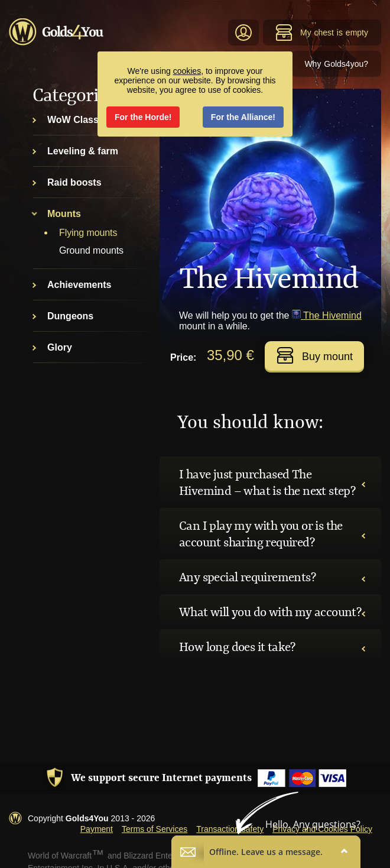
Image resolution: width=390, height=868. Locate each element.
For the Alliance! (243, 117)
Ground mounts (91, 250)
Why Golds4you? (336, 64)
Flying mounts (88, 233)
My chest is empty (322, 33)
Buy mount (315, 355)
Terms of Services (155, 829)
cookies (187, 71)
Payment (97, 829)
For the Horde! (143, 117)
